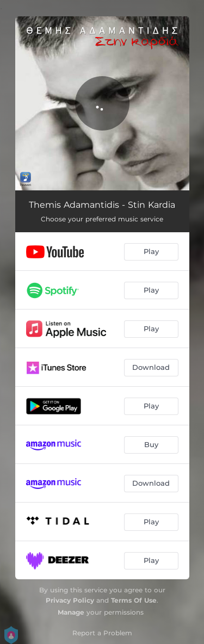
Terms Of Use (134, 600)
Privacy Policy (70, 600)
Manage (71, 612)
